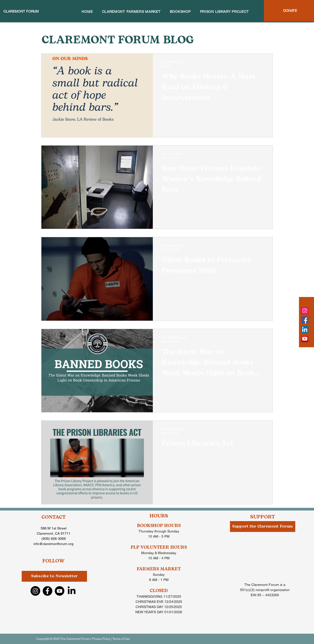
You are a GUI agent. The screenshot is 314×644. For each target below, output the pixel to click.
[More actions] (263, 64)
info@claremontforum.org (53, 544)
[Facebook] (305, 320)
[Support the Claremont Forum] (263, 527)
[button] (54, 576)
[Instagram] (305, 311)
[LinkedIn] (305, 329)
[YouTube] (305, 339)
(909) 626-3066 (54, 539)
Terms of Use (121, 639)
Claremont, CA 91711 (54, 533)
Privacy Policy (101, 639)
